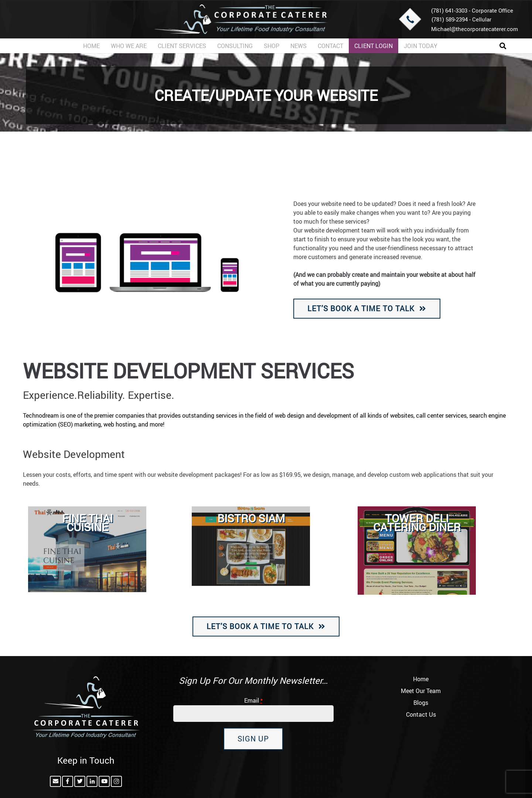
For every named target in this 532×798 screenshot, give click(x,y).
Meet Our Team (421, 691)
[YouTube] (104, 781)
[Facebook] (68, 781)
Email (253, 700)
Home (421, 679)
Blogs (421, 703)
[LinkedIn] (92, 781)
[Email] (55, 781)
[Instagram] (116, 781)
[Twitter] (80, 781)
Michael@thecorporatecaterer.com (475, 29)
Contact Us (421, 714)
